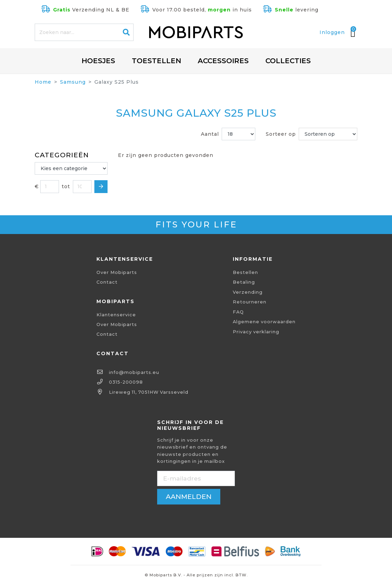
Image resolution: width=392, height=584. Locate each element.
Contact (107, 282)
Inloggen (332, 32)
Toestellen (156, 61)
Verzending (248, 292)
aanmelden (189, 497)
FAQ (238, 312)
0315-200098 (126, 382)
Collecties (288, 61)
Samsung (73, 82)
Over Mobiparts (117, 272)
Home (43, 82)
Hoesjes (98, 61)
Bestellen (245, 272)
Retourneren (250, 302)
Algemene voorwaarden (264, 322)
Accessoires (223, 61)
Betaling (244, 282)
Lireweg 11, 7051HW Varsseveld (149, 392)
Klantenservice (116, 315)
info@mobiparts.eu (134, 372)
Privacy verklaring (256, 332)
